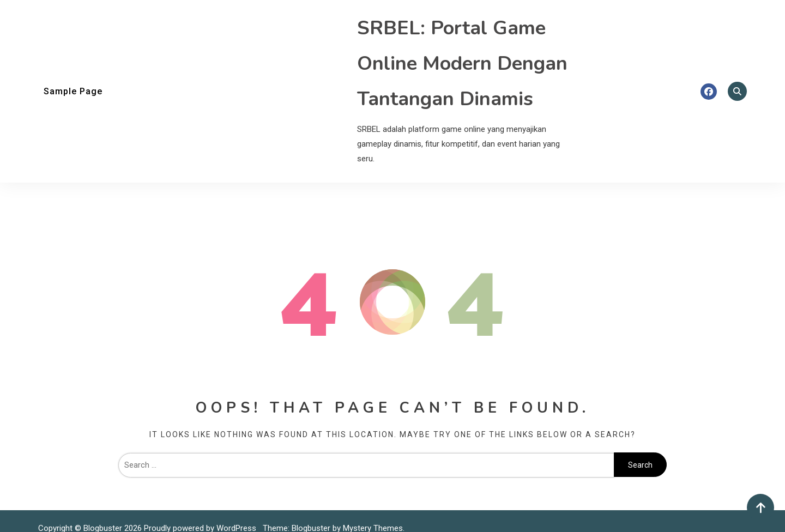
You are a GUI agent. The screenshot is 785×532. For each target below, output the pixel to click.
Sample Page (73, 91)
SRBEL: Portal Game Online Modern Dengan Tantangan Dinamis (462, 64)
